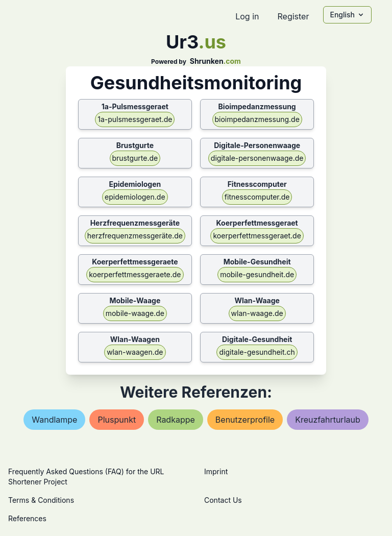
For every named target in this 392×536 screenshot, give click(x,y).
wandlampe (54, 420)
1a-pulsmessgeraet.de (135, 119)
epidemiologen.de (135, 197)
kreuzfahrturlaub (328, 420)
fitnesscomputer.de (257, 197)
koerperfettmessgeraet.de (257, 236)
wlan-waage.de (257, 313)
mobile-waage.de (135, 313)
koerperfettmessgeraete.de (135, 274)
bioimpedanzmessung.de (257, 119)
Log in (247, 16)
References (27, 518)
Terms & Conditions (41, 500)
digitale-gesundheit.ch (257, 352)
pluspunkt (117, 420)
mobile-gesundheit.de (257, 274)
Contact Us (223, 500)
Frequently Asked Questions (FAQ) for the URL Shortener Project (86, 477)
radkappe (176, 420)
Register (293, 16)
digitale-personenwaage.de (257, 158)
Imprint (216, 471)
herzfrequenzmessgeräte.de (135, 236)
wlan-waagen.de (135, 352)
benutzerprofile (245, 420)
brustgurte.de (135, 158)
